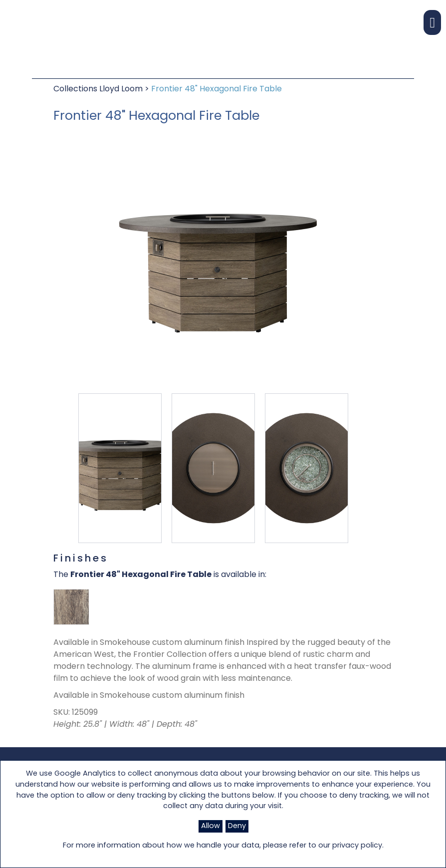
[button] (432, 22)
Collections (76, 89)
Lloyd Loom (122, 89)
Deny (237, 826)
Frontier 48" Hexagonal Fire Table (217, 89)
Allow (211, 826)
